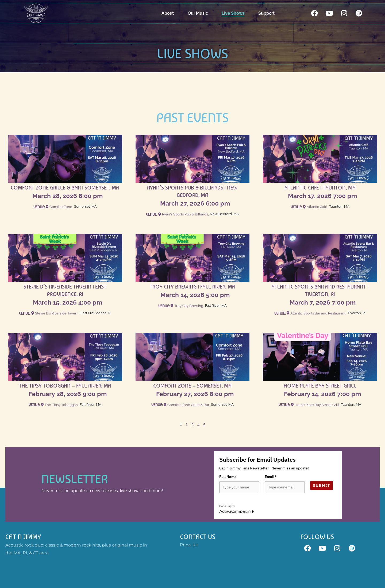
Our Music (198, 13)
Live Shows (234, 13)
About (168, 13)
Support (267, 13)
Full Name (228, 477)
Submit (322, 485)
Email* (271, 477)
